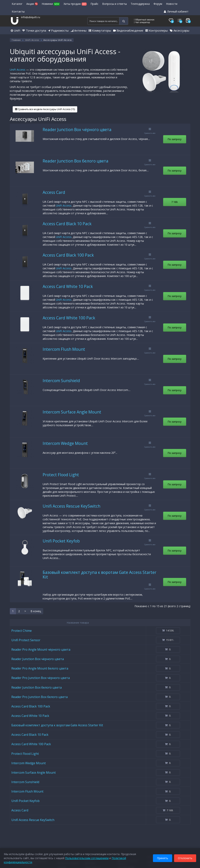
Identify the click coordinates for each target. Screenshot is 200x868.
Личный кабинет (176, 11)
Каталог (17, 4)
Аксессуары (180, 30)
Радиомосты (58, 30)
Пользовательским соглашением (87, 858)
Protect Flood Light (61, 475)
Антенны (79, 30)
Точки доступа (34, 30)
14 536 (168, 631)
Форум (158, 4)
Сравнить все (150, 131)
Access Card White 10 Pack (68, 286)
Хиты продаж (75, 4)
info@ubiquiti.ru (30, 17)
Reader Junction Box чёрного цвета (77, 130)
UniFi (15, 30)
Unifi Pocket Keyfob (61, 541)
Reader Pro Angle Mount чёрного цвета (41, 650)
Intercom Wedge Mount (65, 443)
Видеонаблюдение (128, 30)
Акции (32, 4)
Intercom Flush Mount (64, 349)
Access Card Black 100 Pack (68, 255)
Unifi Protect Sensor (26, 640)
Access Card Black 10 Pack (67, 224)
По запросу (175, 139)
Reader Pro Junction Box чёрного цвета (41, 678)
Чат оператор (142, 22)
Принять (163, 858)
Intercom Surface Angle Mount (72, 412)
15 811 (168, 640)
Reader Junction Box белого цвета (76, 161)
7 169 (175, 202)
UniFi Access (32, 40)
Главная (16, 40)
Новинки (51, 4)
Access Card (54, 192)
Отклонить (185, 858)
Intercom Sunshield (61, 381)
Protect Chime (22, 631)
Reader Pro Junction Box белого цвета (39, 697)
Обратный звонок (144, 19)
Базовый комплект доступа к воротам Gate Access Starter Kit (100, 575)
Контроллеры (157, 30)
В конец (36, 611)
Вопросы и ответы (115, 4)
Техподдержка (140, 4)
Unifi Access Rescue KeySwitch (71, 506)
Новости (172, 4)
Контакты (18, 11)
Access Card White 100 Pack (69, 318)
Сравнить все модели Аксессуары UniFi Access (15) (45, 109)
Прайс (94, 4)
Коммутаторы (100, 30)
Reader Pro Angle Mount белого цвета (40, 668)
